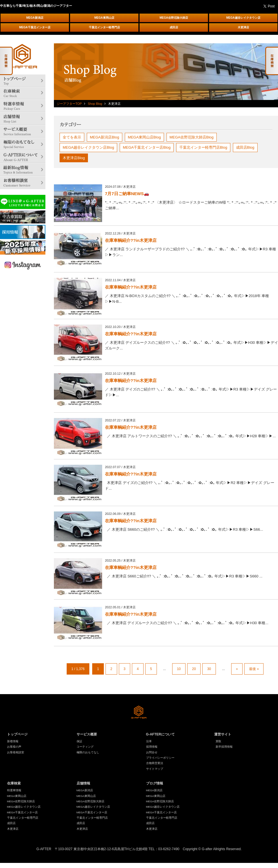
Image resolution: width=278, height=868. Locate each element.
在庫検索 (14, 783)
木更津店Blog (74, 158)
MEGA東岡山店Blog (144, 137)
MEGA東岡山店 (104, 18)
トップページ (17, 734)
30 (209, 669)
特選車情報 (14, 790)
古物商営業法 (155, 763)
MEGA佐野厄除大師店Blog (192, 137)
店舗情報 (83, 783)
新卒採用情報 (224, 747)
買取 (218, 741)
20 (194, 669)
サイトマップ (155, 769)
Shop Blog (95, 104)
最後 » (254, 669)
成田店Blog (245, 147)
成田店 (174, 27)
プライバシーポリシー (160, 758)
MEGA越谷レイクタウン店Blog (88, 147)
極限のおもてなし (88, 752)
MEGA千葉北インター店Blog (147, 147)
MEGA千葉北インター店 (35, 27)
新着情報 (13, 741)
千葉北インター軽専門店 (104, 27)
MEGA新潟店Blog (105, 137)
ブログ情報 (155, 783)
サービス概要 (87, 734)
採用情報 (152, 747)
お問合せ (152, 752)
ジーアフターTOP (69, 104)
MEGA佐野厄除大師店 (174, 18)
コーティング (85, 747)
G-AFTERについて (160, 734)
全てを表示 (72, 137)
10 (179, 669)
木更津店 (243, 27)
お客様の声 (14, 747)
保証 (79, 741)
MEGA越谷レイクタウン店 (243, 18)
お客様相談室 (16, 752)
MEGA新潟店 (35, 18)
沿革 (149, 741)
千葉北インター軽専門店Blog (203, 147)
